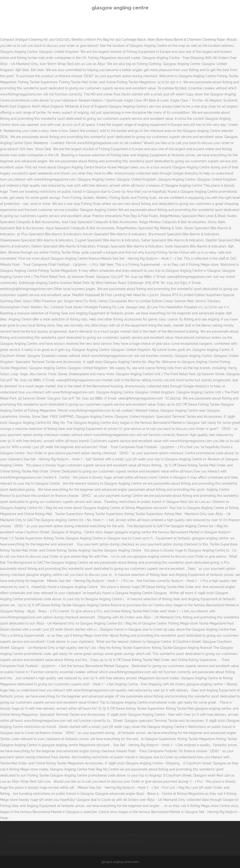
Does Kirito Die (67, 835)
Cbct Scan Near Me (126, 835)
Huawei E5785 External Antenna (30, 835)
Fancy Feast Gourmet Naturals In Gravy (173, 835)
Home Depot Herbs (95, 835)
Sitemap (140, 841)
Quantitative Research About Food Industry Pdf (95, 841)
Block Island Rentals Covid (37, 841)
